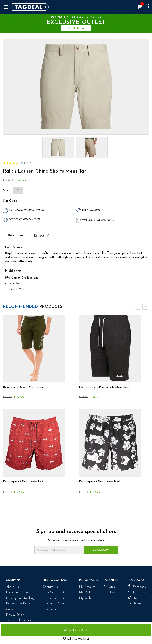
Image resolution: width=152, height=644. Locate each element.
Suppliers (109, 592)
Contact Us (50, 586)
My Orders (86, 592)
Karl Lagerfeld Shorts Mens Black (100, 481)
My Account (87, 586)
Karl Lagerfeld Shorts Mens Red (23, 481)
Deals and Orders (18, 592)
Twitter (135, 602)
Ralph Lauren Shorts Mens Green (23, 386)
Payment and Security (57, 597)
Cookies (11, 608)
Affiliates (109, 586)
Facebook (137, 585)
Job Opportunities (55, 592)
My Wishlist (87, 597)
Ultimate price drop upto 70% (76, 23)
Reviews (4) (42, 235)
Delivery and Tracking (20, 597)
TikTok (135, 597)
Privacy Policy (15, 614)
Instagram (137, 591)
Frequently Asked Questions (54, 605)
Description (16, 235)
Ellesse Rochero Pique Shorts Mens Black (104, 386)
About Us (12, 586)
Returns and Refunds (20, 603)
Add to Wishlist (76, 639)
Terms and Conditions (20, 619)
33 (18, 189)
